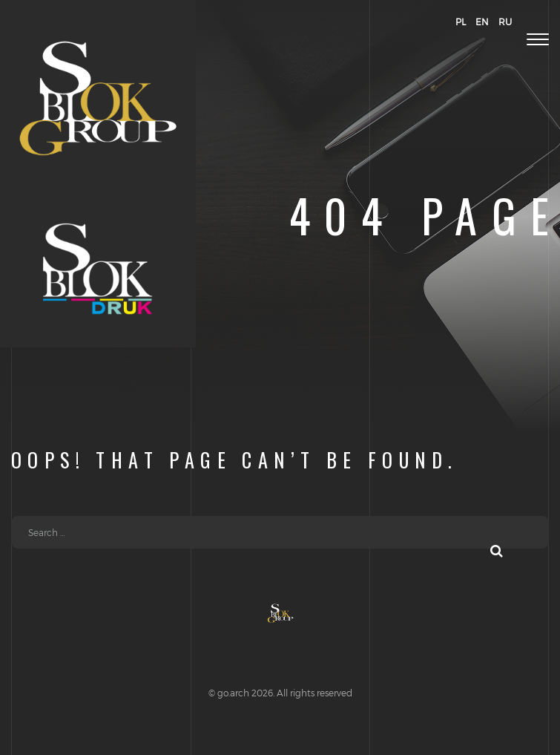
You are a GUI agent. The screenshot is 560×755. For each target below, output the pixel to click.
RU (505, 22)
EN (482, 22)
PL (461, 22)
